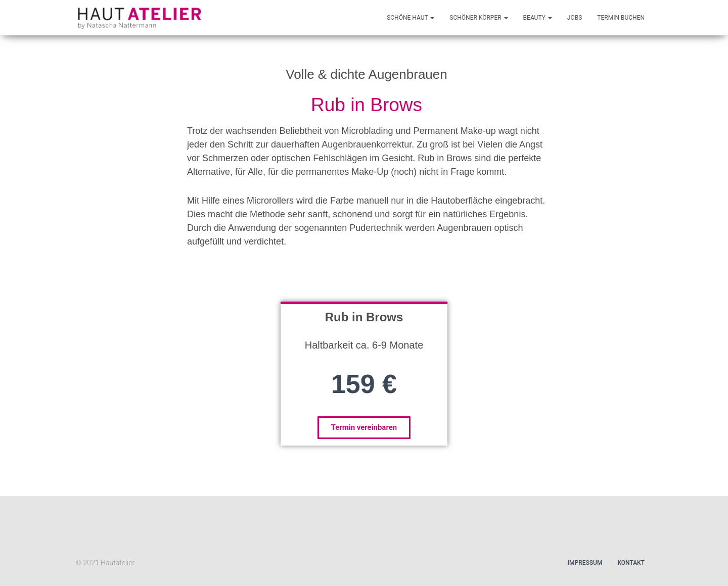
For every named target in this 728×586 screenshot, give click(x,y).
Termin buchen (621, 18)
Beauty (538, 18)
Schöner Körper (479, 18)
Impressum (585, 563)
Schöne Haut (411, 18)
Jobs (575, 18)
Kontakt (631, 563)
